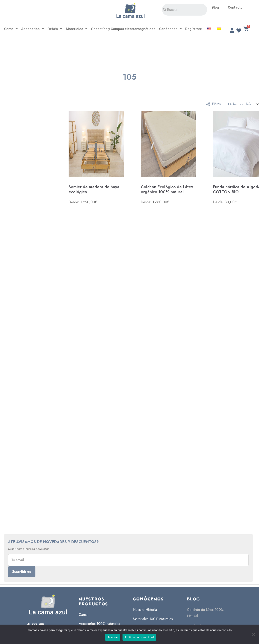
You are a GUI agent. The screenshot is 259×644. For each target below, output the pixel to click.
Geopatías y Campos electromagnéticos (123, 29)
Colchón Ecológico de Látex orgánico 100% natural (167, 190)
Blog (215, 7)
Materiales (77, 29)
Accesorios (32, 29)
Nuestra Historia (145, 610)
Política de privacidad (139, 637)
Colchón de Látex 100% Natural (205, 613)
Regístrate (194, 29)
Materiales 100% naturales (153, 619)
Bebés (55, 29)
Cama (11, 29)
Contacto (235, 7)
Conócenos (170, 29)
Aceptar (113, 637)
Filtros (213, 104)
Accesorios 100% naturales (99, 624)
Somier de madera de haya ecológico (94, 189)
